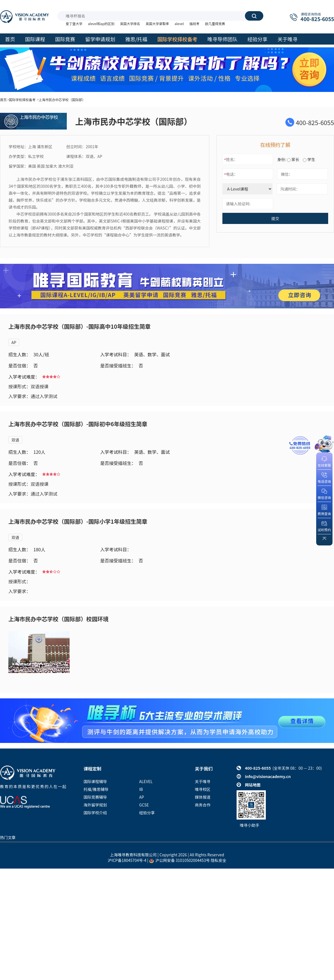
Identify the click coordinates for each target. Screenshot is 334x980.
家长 (293, 159)
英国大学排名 (130, 24)
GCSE (144, 805)
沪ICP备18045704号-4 (127, 860)
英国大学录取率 (157, 24)
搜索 (254, 16)
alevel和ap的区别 (101, 24)
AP (14, 342)
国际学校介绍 (95, 813)
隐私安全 (218, 860)
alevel (179, 24)
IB (141, 789)
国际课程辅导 (95, 781)
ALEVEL (146, 781)
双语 (15, 440)
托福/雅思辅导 (96, 789)
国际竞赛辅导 (95, 797)
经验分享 (147, 813)
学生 (309, 159)
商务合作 (203, 805)
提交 (275, 218)
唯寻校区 (203, 789)
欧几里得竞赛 (215, 24)
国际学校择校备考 (22, 100)
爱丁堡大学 (74, 24)
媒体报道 (203, 797)
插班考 (194, 24)
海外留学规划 (95, 805)
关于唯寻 (203, 781)
